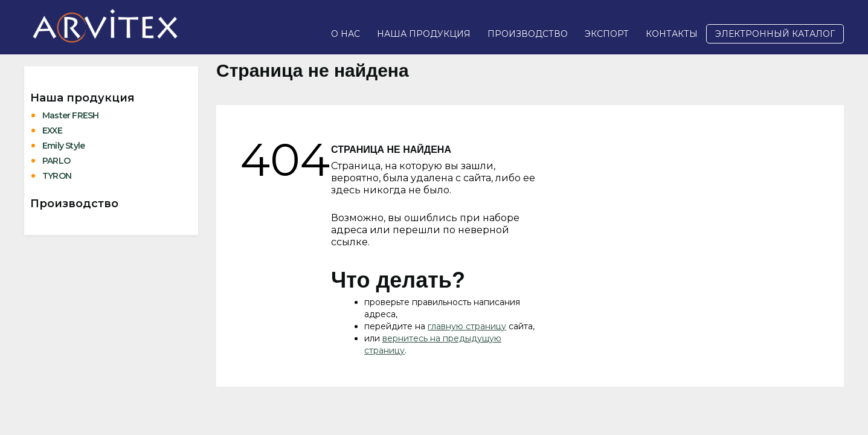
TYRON (57, 176)
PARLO (56, 161)
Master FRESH (70, 115)
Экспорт (607, 34)
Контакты (672, 34)
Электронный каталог (775, 34)
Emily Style (63, 146)
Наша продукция (424, 34)
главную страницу (467, 326)
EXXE (52, 130)
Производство (528, 34)
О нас (346, 34)
